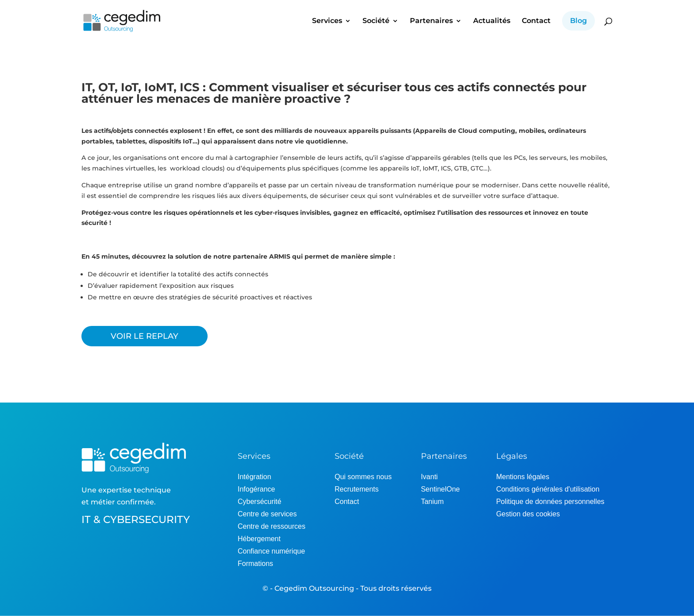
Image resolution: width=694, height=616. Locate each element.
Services (327, 21)
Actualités (492, 21)
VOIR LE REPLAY (145, 336)
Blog (578, 21)
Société (376, 21)
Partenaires (431, 21)
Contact (536, 21)
